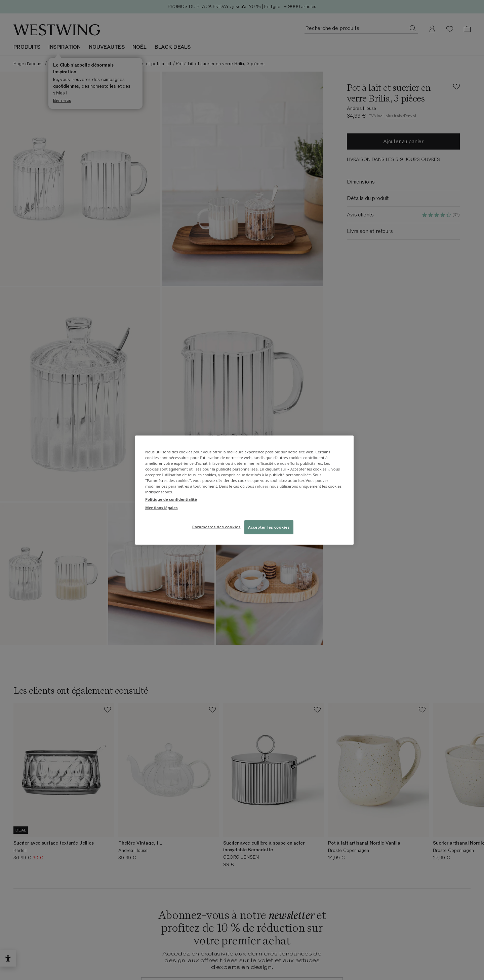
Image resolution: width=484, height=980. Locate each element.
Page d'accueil (28, 64)
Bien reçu (62, 100)
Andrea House (361, 108)
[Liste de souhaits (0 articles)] (450, 29)
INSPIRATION (65, 47)
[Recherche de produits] (413, 28)
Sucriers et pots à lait (149, 64)
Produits (27, 47)
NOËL (139, 47)
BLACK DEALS (173, 47)
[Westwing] (57, 30)
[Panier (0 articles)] (467, 29)
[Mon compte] (432, 29)
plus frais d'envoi (401, 116)
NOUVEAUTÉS (107, 47)
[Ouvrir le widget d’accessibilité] (8, 958)
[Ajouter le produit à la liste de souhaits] (456, 88)
